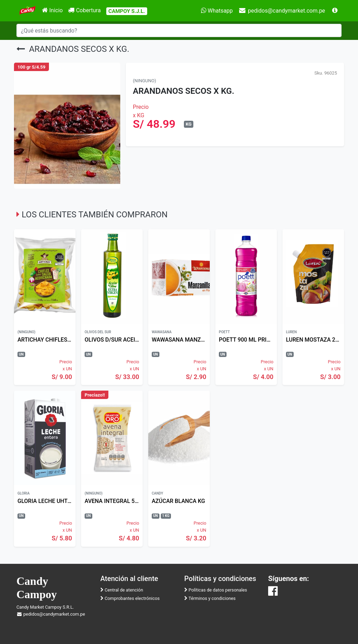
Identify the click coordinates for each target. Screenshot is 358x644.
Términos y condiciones (210, 598)
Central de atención (122, 590)
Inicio (52, 10)
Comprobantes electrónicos (130, 598)
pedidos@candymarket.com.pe (282, 11)
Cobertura (84, 10)
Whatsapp (217, 11)
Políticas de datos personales (216, 590)
